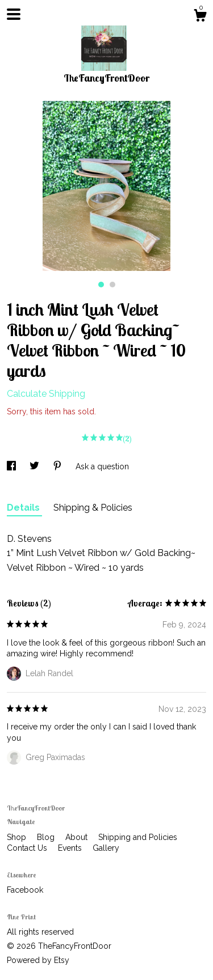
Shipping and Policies (138, 837)
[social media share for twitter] (35, 466)
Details (24, 508)
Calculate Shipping (46, 394)
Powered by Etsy (38, 960)
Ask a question (102, 466)
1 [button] (101, 285)
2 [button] (112, 285)
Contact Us (28, 848)
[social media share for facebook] (12, 466)
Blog (47, 837)
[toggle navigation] (14, 14)
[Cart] (200, 17)
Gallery (106, 848)
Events (71, 848)
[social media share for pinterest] (59, 466)
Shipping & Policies (93, 508)
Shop (18, 837)
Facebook (25, 890)
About (78, 837)
